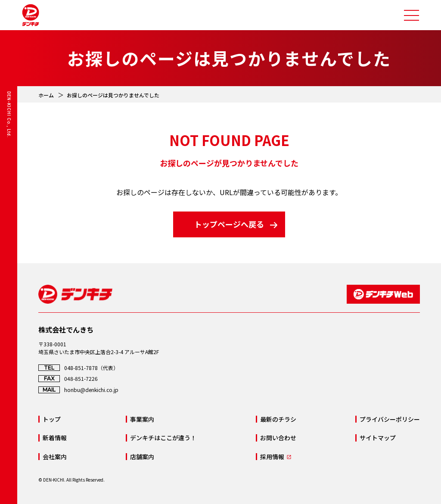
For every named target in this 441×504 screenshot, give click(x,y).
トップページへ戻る (229, 224)
